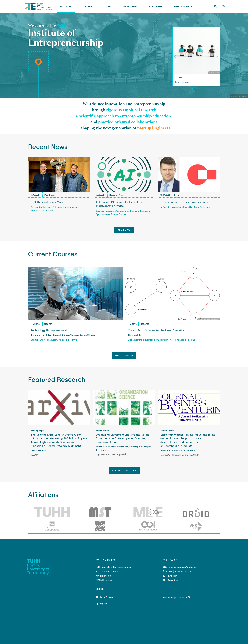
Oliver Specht (53, 335)
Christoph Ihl (38, 335)
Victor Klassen (242, 96)
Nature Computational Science (209, 319)
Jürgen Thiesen (70, 335)
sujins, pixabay (117, 319)
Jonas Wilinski (88, 335)
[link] (106, 6)
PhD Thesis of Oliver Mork (47, 202)
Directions (173, 580)
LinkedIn (173, 576)
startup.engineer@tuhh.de (183, 567)
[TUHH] (62, 25)
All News (124, 230)
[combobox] (217, 6)
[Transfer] (200, 89)
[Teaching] (197, 89)
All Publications (124, 470)
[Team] (192, 89)
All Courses (124, 355)
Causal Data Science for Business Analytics (156, 330)
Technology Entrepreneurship (50, 330)
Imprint (103, 604)
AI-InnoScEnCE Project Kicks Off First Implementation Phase (119, 204)
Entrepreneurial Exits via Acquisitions (184, 202)
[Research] (195, 89)
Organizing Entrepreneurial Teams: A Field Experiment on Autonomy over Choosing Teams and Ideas (122, 438)
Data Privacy (106, 597)
